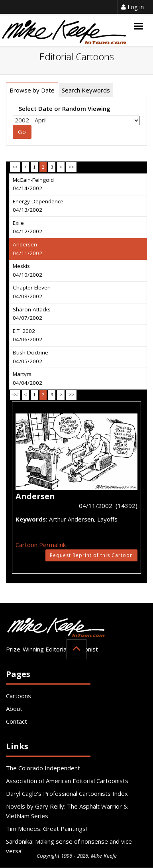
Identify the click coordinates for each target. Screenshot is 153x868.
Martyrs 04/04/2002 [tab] (27, 378)
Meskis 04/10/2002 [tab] (27, 270)
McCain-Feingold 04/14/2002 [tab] (33, 184)
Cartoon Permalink (41, 545)
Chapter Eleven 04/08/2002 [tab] (32, 292)
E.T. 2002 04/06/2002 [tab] (27, 335)
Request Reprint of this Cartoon (91, 555)
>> (71, 167)
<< (15, 167)
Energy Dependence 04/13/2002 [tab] (38, 206)
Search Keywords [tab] (86, 90)
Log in (132, 7)
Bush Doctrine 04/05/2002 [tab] (30, 357)
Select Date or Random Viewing (65, 108)
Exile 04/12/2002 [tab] (27, 227)
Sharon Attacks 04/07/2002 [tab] (32, 314)
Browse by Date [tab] (32, 90)
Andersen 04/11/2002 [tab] (27, 249)
